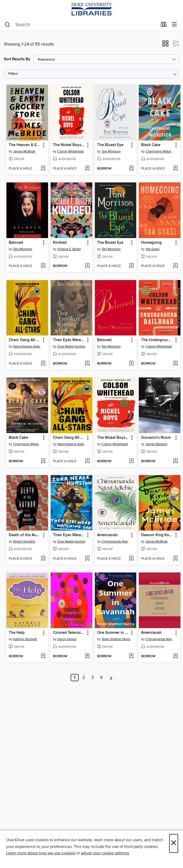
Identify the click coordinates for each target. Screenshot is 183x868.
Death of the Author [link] (25, 535)
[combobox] (81, 25)
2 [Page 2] (84, 678)
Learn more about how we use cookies (41, 853)
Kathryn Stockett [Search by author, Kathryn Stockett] (25, 639)
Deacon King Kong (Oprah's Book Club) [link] (157, 535)
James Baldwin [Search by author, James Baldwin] (156, 444)
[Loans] (164, 26)
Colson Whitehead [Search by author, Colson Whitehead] (70, 151)
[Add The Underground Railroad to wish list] (175, 364)
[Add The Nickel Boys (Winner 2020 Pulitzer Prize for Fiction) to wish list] (87, 169)
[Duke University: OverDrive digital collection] (91, 9)
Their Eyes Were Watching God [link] (69, 340)
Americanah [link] (107, 535)
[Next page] (111, 678)
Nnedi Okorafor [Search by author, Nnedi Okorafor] (24, 542)
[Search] (7, 25)
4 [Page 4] (101, 678)
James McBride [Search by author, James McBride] (24, 151)
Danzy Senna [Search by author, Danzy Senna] (67, 639)
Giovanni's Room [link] (156, 438)
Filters (13, 74)
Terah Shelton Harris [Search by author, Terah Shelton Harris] (116, 639)
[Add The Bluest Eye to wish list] (131, 169)
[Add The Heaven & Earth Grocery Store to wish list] (43, 169)
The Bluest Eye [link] (110, 145)
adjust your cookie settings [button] (105, 853)
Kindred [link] (60, 243)
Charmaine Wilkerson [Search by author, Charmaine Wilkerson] (160, 151)
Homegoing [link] (151, 243)
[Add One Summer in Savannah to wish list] (131, 656)
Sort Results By (17, 59)
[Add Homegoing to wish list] (175, 266)
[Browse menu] (174, 25)
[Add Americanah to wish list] (131, 559)
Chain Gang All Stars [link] (25, 340)
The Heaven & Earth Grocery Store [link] (25, 145)
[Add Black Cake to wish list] (175, 169)
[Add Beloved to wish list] (43, 266)
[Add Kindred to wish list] (87, 266)
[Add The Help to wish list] (43, 656)
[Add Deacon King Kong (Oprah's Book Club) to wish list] (175, 559)
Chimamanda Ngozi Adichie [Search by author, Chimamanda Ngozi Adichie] (116, 542)
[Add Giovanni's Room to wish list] (175, 461)
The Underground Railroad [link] (157, 340)
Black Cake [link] (151, 145)
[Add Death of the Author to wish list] (43, 559)
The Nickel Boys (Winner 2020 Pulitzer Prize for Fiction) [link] (69, 145)
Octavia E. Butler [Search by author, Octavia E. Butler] (69, 249)
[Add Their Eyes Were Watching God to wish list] (87, 364)
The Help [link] (17, 633)
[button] (165, 45)
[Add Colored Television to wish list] (87, 656)
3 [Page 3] (93, 678)
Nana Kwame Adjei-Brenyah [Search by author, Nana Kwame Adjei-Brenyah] (28, 347)
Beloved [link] (16, 243)
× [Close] (174, 843)
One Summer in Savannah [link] (113, 633)
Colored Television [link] (69, 633)
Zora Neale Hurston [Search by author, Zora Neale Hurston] (71, 347)
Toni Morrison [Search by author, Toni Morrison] (111, 151)
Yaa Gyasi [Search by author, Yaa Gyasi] (152, 249)
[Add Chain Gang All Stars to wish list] (43, 364)
